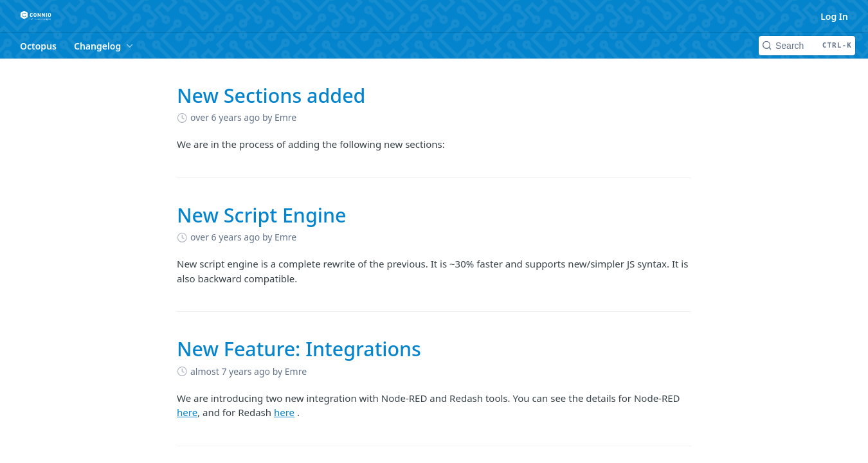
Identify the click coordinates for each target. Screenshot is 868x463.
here (187, 412)
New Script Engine (261, 215)
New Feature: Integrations (299, 349)
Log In (834, 16)
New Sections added (271, 95)
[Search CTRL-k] (807, 46)
